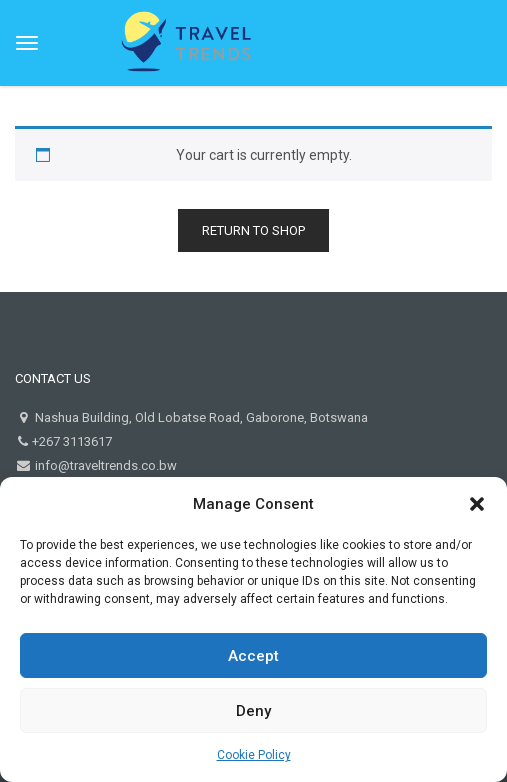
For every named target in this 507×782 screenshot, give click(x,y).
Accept (253, 656)
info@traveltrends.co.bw (104, 465)
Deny (253, 711)
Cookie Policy (254, 755)
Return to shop (253, 230)
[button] (477, 504)
